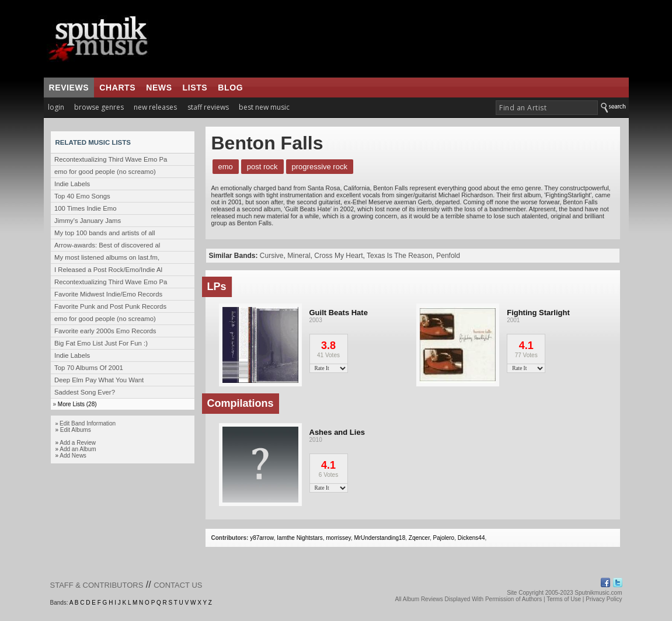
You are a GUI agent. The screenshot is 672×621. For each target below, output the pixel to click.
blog (230, 88)
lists (195, 88)
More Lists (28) (77, 404)
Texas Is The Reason (400, 256)
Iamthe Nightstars (300, 538)
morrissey (338, 538)
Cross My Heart (338, 256)
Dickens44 (471, 538)
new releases (155, 107)
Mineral (299, 256)
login (56, 107)
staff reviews (208, 107)
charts (117, 88)
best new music (264, 107)
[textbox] (547, 108)
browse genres (99, 107)
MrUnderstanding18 (379, 538)
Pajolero (443, 538)
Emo (226, 167)
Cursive (272, 256)
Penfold (448, 256)
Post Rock (262, 167)
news (159, 88)
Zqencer (419, 538)
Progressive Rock (320, 167)
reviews (69, 88)
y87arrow (262, 538)
